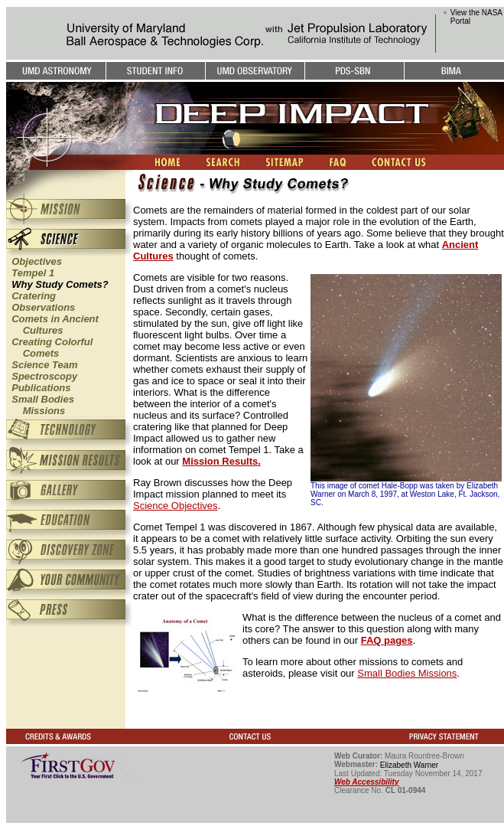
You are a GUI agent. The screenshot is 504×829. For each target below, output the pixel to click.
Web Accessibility (366, 782)
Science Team (44, 365)
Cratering (34, 296)
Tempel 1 (33, 273)
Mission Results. (221, 461)
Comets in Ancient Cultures (52, 325)
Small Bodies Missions (40, 405)
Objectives (37, 261)
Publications (41, 388)
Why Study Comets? (60, 284)
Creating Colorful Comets (49, 348)
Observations (43, 307)
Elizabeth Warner (409, 765)
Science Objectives (176, 506)
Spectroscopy (44, 376)
